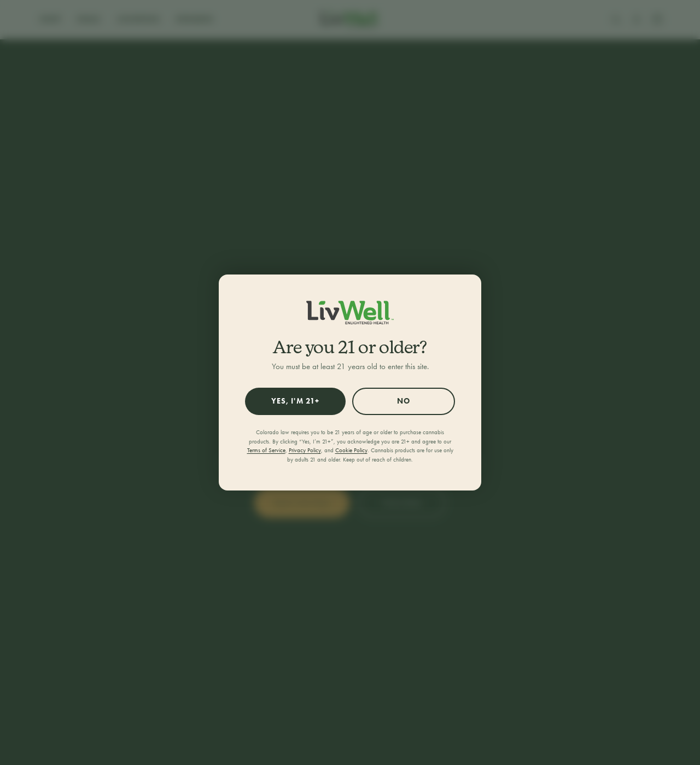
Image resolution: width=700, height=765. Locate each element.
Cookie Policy (351, 450)
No (404, 401)
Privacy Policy (305, 450)
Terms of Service (266, 450)
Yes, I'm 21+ (295, 401)
